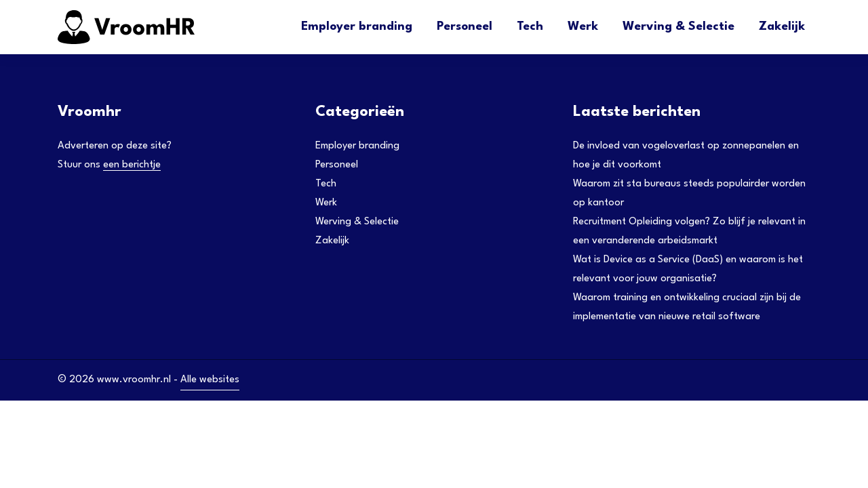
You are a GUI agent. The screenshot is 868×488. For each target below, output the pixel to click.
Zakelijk (782, 27)
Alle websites (210, 380)
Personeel (465, 27)
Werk (583, 27)
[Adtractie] (159, 27)
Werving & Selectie (678, 27)
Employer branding (357, 27)
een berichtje (132, 165)
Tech (530, 27)
